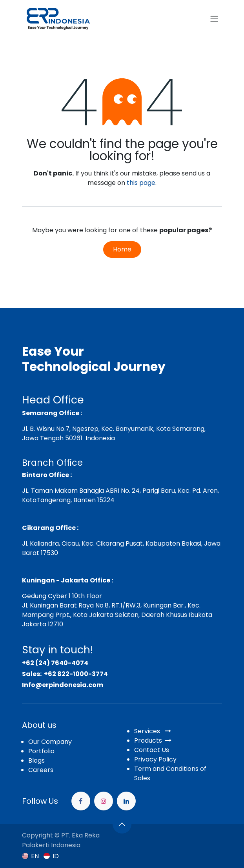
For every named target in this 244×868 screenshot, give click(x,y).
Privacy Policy (155, 759)
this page (141, 183)
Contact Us (152, 750)
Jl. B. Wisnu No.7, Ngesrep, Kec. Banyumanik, (88, 429)
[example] (126, 801)
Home (122, 249)
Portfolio (41, 751)
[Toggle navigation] (214, 19)
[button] (122, 824)
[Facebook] (81, 801)
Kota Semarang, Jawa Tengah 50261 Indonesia (114, 433)
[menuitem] (30, 856)
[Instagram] (104, 801)
